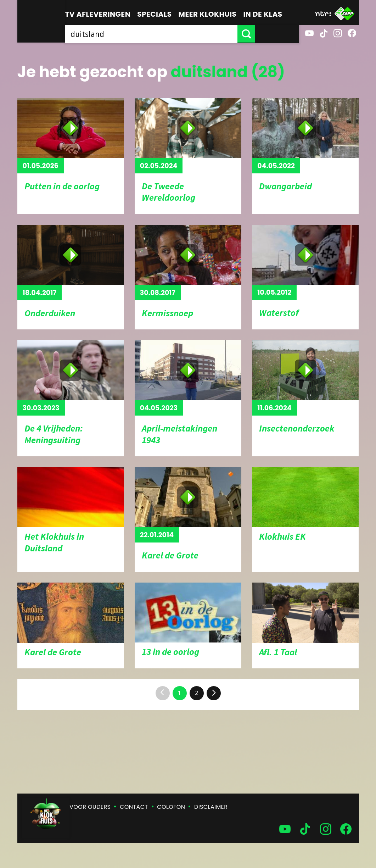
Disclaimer (211, 807)
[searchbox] (173, 34)
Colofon (171, 807)
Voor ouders (90, 807)
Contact (134, 807)
